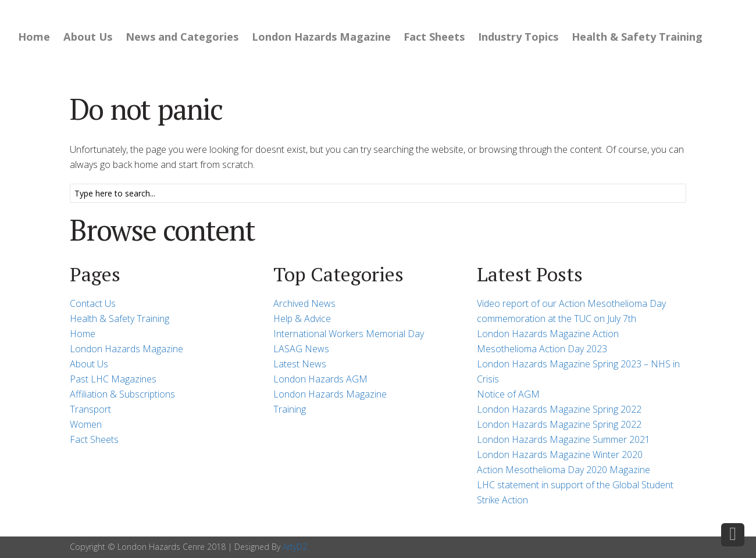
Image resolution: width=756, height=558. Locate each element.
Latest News (300, 364)
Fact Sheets (434, 37)
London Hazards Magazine (321, 37)
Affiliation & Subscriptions (122, 394)
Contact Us (93, 303)
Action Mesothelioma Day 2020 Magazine (564, 470)
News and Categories (182, 37)
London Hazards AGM (320, 379)
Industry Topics (518, 37)
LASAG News (301, 349)
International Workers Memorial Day (349, 334)
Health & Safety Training (637, 37)
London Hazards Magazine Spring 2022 (559, 409)
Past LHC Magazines (113, 379)
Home (34, 37)
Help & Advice (302, 319)
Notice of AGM (508, 394)
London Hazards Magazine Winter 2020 (560, 455)
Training (290, 409)
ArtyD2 (295, 547)
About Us (88, 37)
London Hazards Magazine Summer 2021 (564, 439)
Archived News (304, 303)
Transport (90, 409)
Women (86, 424)
